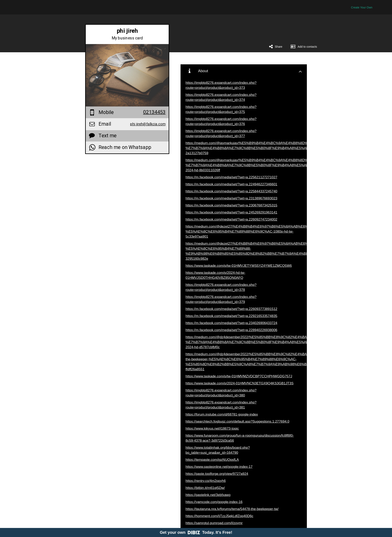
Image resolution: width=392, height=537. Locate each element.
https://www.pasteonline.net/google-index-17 (219, 467)
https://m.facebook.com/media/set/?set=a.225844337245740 (231, 191)
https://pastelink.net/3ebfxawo (208, 495)
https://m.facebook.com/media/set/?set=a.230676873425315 (231, 205)
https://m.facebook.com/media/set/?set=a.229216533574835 (231, 316)
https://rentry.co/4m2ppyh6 (206, 481)
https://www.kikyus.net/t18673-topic (212, 429)
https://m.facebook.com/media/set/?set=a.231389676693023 (231, 198)
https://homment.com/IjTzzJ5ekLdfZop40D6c (219, 516)
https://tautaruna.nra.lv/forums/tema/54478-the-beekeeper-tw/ (232, 509)
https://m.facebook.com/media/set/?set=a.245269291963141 (231, 212)
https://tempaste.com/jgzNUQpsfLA (212, 460)
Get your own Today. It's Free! (196, 532)
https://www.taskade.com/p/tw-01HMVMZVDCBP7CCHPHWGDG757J (239, 376)
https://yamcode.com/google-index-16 (214, 502)
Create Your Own (362, 7)
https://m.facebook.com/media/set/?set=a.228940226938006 (231, 330)
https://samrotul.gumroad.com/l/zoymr (214, 523)
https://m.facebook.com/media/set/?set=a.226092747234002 (231, 219)
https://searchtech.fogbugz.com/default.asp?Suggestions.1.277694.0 (237, 421)
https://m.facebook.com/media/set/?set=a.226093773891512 (231, 309)
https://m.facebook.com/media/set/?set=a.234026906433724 (231, 323)
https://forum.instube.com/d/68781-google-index (222, 414)
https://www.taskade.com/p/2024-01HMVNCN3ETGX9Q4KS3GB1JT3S (240, 383)
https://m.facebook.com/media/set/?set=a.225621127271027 (231, 177)
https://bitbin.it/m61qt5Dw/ (205, 488)
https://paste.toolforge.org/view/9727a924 (217, 474)
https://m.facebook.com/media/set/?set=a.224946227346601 (231, 184)
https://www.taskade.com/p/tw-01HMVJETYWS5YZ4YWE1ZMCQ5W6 (239, 266)
